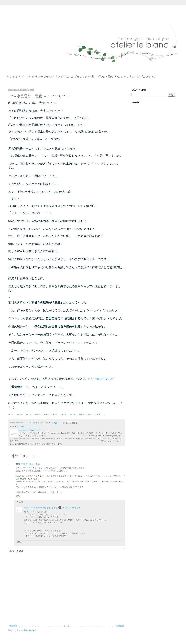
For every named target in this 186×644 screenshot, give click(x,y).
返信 (18, 496)
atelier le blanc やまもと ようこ (41, 508)
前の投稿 (120, 626)
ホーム (67, 626)
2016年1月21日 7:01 (72, 508)
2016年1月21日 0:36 (30, 464)
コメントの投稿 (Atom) (25, 631)
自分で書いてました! (102, 379)
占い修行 (20, 427)
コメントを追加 (16, 551)
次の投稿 (13, 626)
